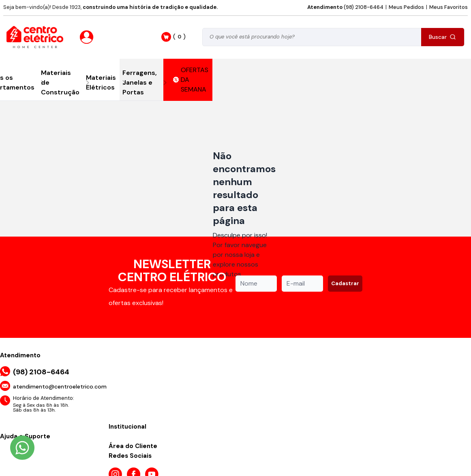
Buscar (442, 37)
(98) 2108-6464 (345, 7)
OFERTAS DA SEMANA (191, 80)
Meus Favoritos (449, 7)
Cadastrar (345, 283)
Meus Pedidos (406, 7)
